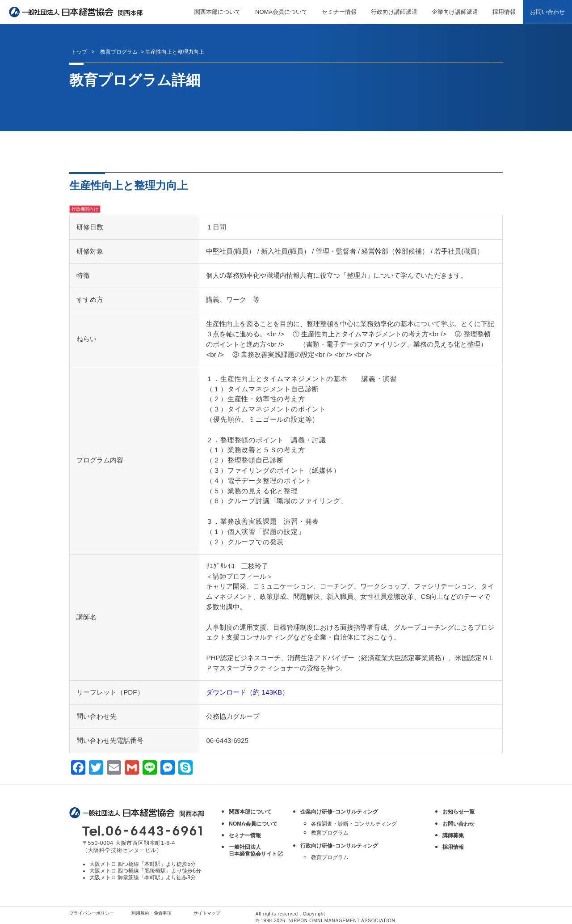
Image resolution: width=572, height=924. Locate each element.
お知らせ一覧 (458, 812)
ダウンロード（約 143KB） (247, 692)
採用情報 (504, 12)
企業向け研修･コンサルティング (339, 812)
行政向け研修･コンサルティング (339, 846)
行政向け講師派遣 (394, 12)
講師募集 (453, 835)
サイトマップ (207, 913)
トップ (79, 52)
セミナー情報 (339, 12)
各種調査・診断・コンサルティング (354, 824)
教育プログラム (330, 833)
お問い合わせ (547, 12)
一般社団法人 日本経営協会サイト (256, 850)
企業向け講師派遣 (455, 12)
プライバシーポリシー (92, 913)
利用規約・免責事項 (151, 913)
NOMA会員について (281, 12)
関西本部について (218, 12)
